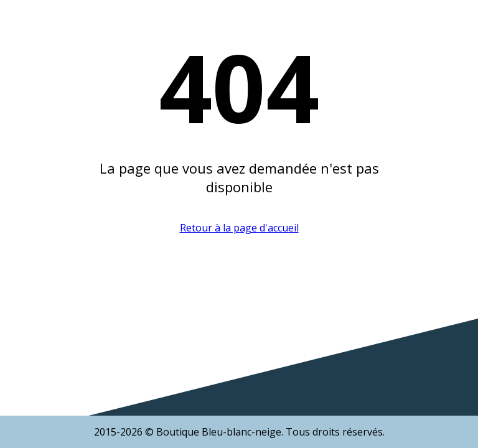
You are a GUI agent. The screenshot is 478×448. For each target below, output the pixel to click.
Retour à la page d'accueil (239, 228)
